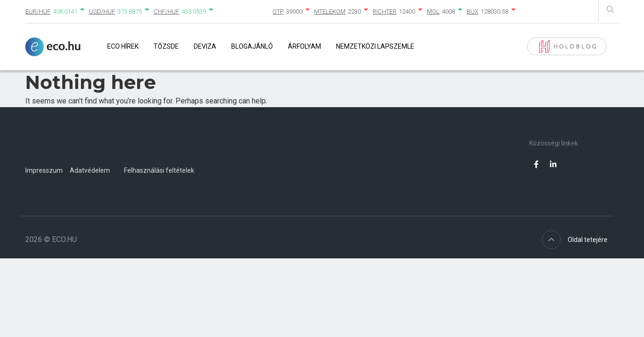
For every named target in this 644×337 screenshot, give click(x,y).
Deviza (205, 46)
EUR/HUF (38, 11)
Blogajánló (252, 46)
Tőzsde (166, 46)
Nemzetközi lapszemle (375, 46)
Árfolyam (304, 46)
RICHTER (384, 11)
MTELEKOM (330, 11)
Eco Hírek (123, 46)
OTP (278, 11)
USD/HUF (102, 11)
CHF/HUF (166, 11)
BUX (472, 11)
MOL (433, 11)
